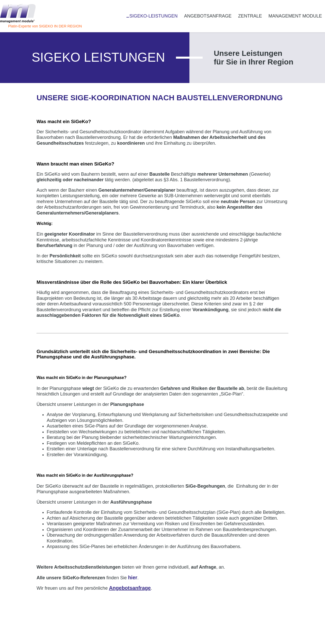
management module (295, 16)
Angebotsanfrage (208, 16)
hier (133, 577)
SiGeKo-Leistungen (153, 16)
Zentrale (250, 16)
